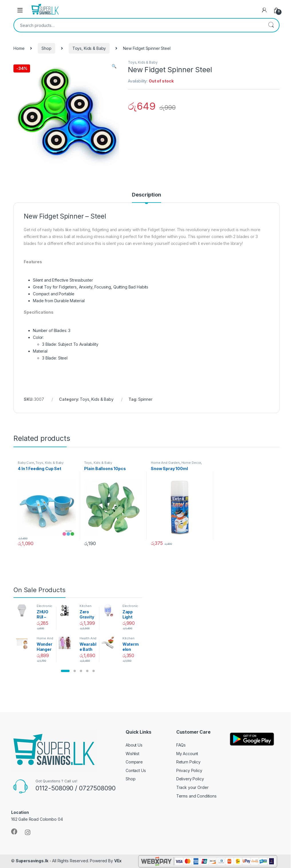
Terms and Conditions (196, 796)
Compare (134, 762)
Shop (46, 48)
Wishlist (132, 754)
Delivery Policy (190, 779)
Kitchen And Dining (88, 608)
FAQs (181, 745)
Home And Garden (165, 463)
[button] (65, 671)
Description (146, 195)
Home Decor (191, 463)
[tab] (146, 197)
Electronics (45, 608)
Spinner (145, 399)
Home (19, 48)
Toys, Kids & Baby (89, 48)
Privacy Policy (189, 770)
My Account (187, 754)
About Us (134, 745)
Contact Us (136, 770)
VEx (118, 861)
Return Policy (188, 762)
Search (271, 25)
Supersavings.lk (32, 861)
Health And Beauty (88, 640)
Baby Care (26, 463)
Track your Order (192, 787)
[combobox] (138, 25)
